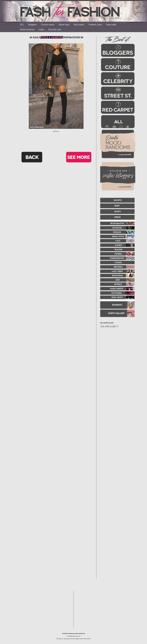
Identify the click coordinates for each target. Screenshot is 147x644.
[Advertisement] (116, 358)
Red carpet (79, 25)
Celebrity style (95, 25)
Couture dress (48, 25)
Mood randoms (27, 30)
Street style (64, 25)
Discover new (55, 30)
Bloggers (32, 25)
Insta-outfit (111, 25)
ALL (22, 25)
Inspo (41, 30)
